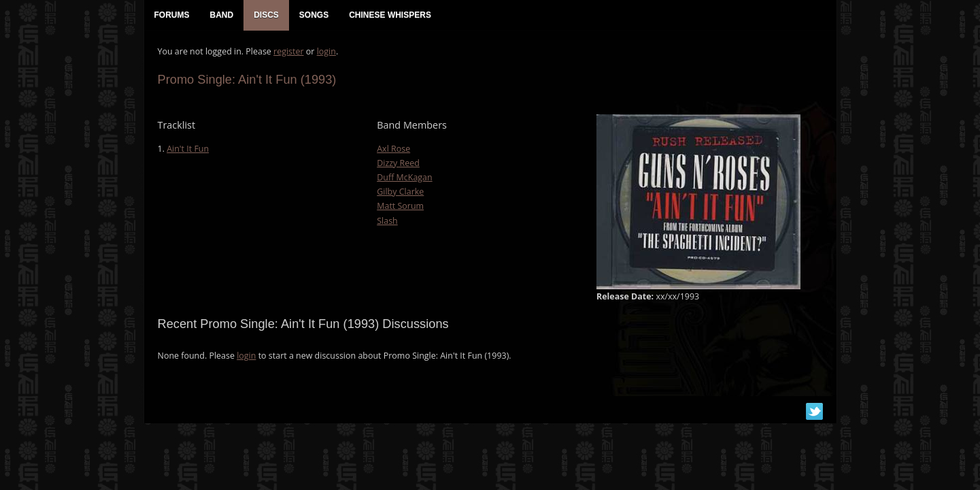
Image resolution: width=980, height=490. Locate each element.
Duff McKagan (404, 177)
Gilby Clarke (400, 192)
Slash (387, 221)
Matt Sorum (400, 206)
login (326, 51)
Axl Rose (393, 149)
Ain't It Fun (188, 149)
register (289, 51)
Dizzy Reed (398, 163)
